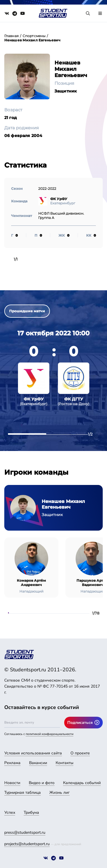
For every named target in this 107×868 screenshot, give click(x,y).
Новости (12, 783)
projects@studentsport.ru (27, 844)
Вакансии (38, 763)
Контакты (64, 763)
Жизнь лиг (59, 793)
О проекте (80, 753)
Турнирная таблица (23, 793)
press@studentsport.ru (25, 832)
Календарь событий (82, 783)
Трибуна (31, 812)
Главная (11, 36)
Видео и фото (42, 783)
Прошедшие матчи (27, 311)
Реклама (12, 763)
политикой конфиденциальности (50, 734)
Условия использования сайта (33, 753)
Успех (10, 812)
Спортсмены (34, 36)
